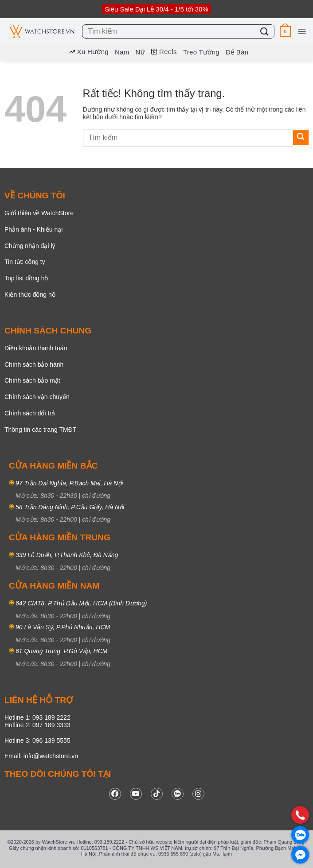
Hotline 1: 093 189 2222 (37, 717)
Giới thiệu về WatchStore (39, 213)
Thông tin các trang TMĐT (40, 430)
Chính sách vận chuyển (37, 397)
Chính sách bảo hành (34, 364)
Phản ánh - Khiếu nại (33, 229)
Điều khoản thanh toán (36, 348)
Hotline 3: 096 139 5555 (37, 740)
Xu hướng (89, 52)
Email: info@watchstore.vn (41, 756)
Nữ (140, 52)
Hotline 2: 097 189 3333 (37, 725)
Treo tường (201, 52)
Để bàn (237, 52)
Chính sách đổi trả (30, 413)
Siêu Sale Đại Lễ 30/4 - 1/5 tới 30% (156, 9)
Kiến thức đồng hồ (30, 294)
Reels (164, 52)
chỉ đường (96, 496)
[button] (285, 31)
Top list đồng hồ (26, 278)
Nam (122, 52)
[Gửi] (265, 31)
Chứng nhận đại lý (30, 246)
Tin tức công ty (25, 262)
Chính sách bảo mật (32, 380)
